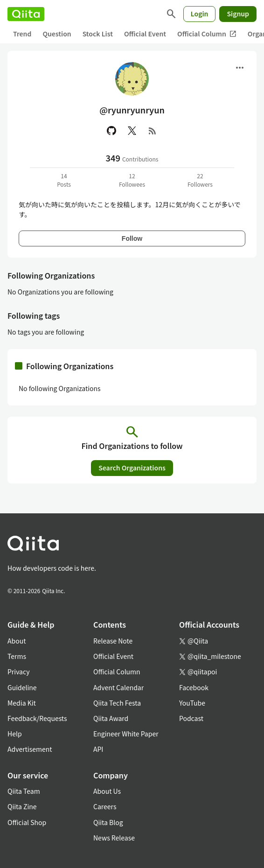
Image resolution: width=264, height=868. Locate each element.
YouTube (192, 703)
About (17, 641)
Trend (22, 34)
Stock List (98, 34)
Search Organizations (132, 468)
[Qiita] (26, 14)
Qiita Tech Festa (117, 703)
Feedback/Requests (37, 718)
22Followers (200, 180)
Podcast (191, 718)
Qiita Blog (108, 822)
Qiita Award (111, 718)
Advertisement (30, 749)
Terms (17, 656)
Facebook (194, 687)
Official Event (145, 34)
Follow (132, 238)
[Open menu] (240, 68)
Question (57, 34)
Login (200, 14)
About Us (107, 791)
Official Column (207, 34)
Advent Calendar (118, 687)
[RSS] (153, 131)
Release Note (113, 641)
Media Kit (22, 703)
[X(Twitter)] (132, 131)
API (98, 749)
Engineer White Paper (126, 734)
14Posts (64, 180)
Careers (105, 806)
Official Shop (27, 822)
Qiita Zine (22, 806)
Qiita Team (24, 791)
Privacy (18, 672)
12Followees (132, 180)
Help (15, 734)
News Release (114, 838)
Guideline (22, 687)
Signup (238, 14)
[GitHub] (111, 131)
